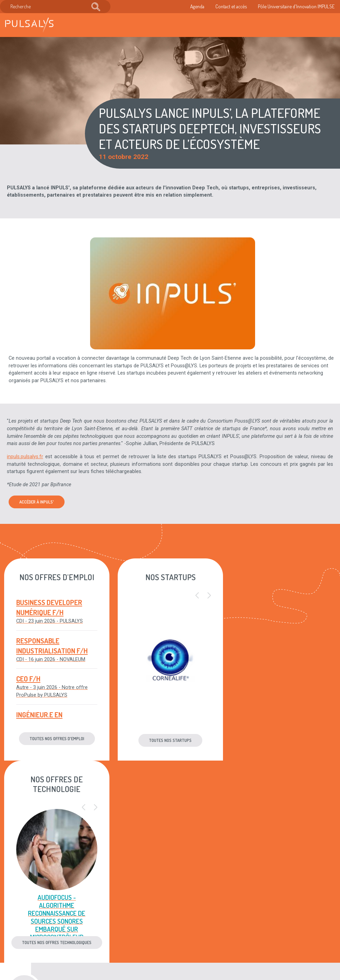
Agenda (197, 6)
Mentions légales (167, 902)
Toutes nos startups (170, 740)
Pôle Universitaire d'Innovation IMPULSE (296, 6)
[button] (197, 596)
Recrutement (106, 924)
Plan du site (161, 924)
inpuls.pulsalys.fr (25, 457)
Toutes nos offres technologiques (283, 740)
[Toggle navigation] (328, 25)
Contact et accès (231, 6)
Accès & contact (110, 945)
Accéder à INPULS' (37, 502)
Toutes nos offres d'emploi (57, 738)
